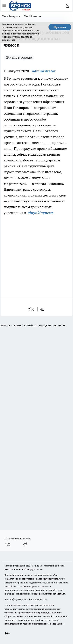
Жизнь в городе (19, 57)
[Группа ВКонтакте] (7, 544)
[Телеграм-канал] (25, 544)
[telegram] (43, 309)
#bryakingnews (40, 213)
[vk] (31, 309)
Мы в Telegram (11, 16)
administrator (44, 71)
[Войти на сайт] (67, 6)
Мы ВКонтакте (33, 16)
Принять (60, 27)
